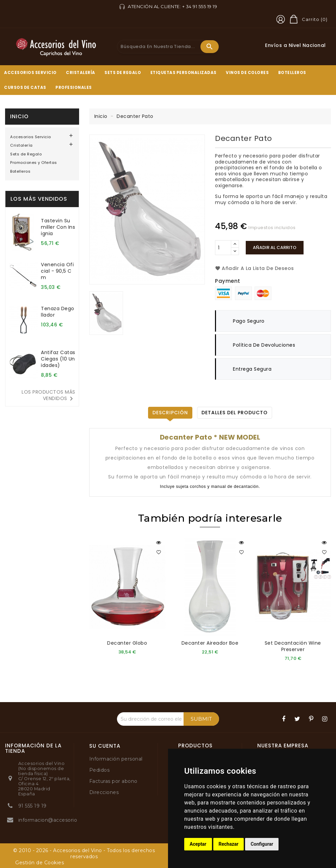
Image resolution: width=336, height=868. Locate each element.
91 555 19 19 (32, 806)
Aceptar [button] (198, 844)
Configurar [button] (262, 844)
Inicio (19, 116)
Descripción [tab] (170, 413)
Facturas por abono (113, 781)
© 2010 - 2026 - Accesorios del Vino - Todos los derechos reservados (84, 853)
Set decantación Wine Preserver (293, 646)
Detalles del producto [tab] (235, 413)
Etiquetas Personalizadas (184, 73)
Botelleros (292, 73)
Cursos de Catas (25, 88)
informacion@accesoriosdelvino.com (64, 820)
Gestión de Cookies (40, 862)
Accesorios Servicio (30, 73)
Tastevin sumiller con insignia (58, 227)
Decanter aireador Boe (210, 643)
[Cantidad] (223, 248)
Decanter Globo (127, 643)
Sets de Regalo (123, 73)
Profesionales (74, 88)
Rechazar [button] (229, 844)
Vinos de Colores (247, 73)
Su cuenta (105, 746)
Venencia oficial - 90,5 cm (57, 271)
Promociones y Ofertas (34, 163)
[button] (281, 19)
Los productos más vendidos (49, 396)
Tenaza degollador (58, 312)
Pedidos (100, 770)
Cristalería (81, 73)
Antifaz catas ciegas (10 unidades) (58, 359)
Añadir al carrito (275, 247)
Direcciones (104, 792)
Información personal (116, 759)
